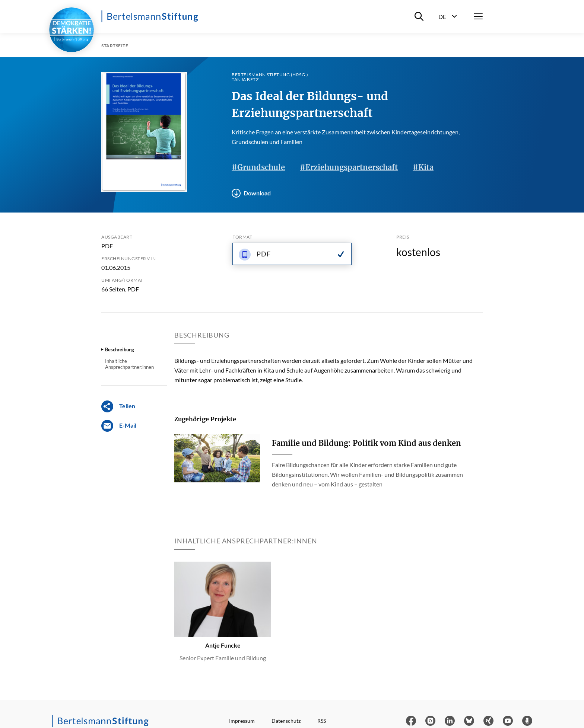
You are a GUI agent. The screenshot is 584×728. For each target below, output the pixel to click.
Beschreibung (120, 349)
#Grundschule (258, 167)
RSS (322, 721)
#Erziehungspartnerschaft (349, 167)
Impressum (242, 721)
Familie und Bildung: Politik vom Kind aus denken (366, 443)
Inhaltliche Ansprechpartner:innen (129, 364)
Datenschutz (286, 721)
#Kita (423, 167)
